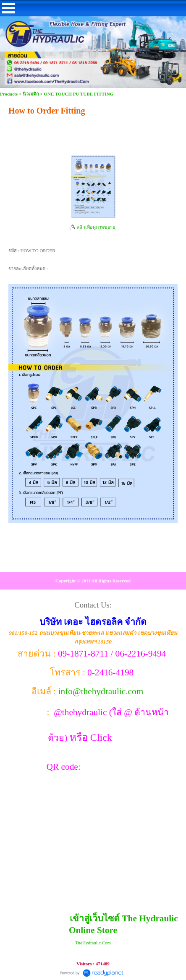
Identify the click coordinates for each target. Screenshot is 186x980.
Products (9, 94)
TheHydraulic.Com (93, 943)
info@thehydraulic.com (101, 691)
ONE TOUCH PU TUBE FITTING (79, 94)
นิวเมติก (31, 94)
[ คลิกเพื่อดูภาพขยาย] (93, 227)
